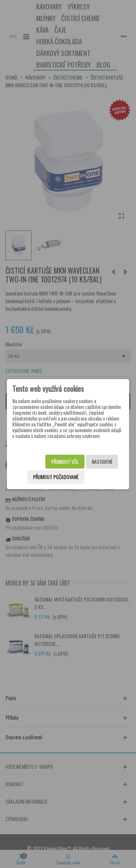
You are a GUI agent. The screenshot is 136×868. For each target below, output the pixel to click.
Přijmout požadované (56, 477)
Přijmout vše (65, 461)
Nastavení (102, 461)
